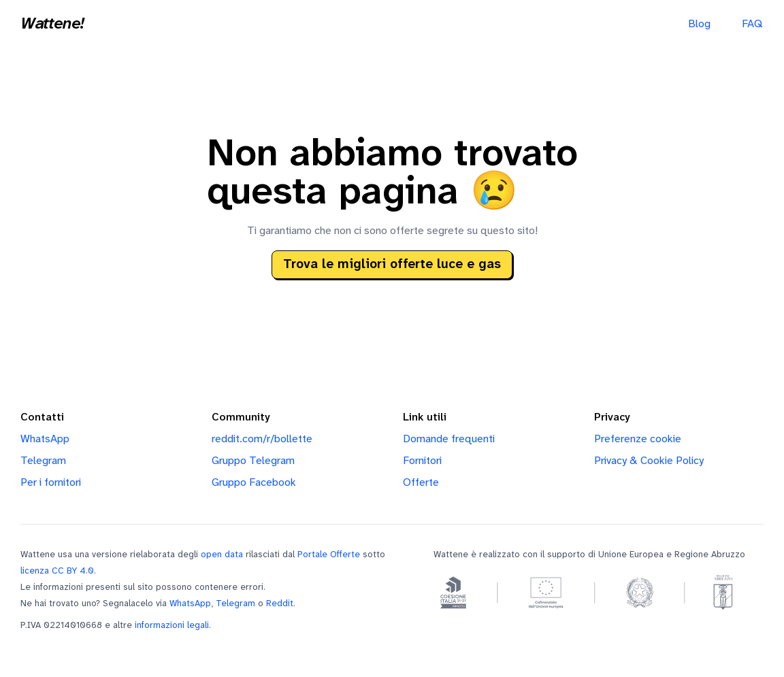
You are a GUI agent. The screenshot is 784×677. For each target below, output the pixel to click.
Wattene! (52, 24)
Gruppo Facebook (254, 483)
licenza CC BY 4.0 (57, 571)
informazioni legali (172, 625)
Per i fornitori (51, 483)
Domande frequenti (449, 439)
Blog (699, 24)
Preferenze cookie (638, 439)
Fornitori (422, 461)
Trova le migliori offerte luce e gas (392, 265)
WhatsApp (45, 439)
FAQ (752, 24)
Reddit (280, 604)
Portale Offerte (329, 555)
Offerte (421, 483)
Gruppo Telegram (253, 461)
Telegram (43, 461)
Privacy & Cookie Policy (649, 461)
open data (222, 555)
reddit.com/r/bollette (262, 439)
